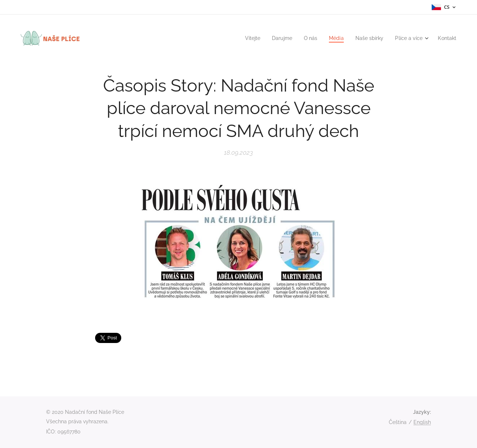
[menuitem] (243, 38)
